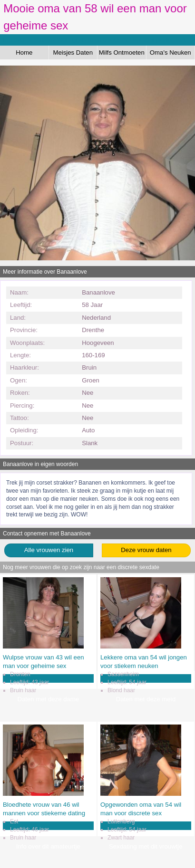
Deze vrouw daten (146, 550)
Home (24, 52)
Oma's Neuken (171, 52)
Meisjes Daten (73, 52)
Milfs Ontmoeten (122, 52)
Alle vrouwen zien (49, 550)
